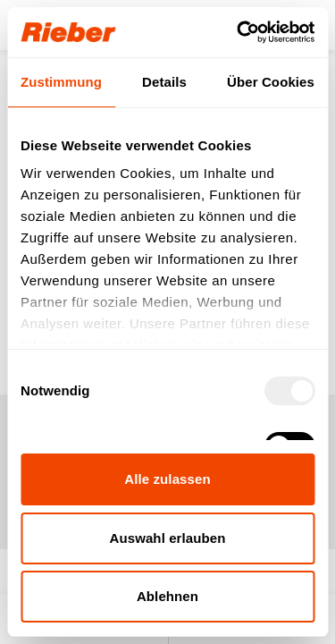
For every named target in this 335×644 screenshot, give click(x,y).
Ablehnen (167, 596)
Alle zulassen (167, 479)
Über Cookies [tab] (271, 82)
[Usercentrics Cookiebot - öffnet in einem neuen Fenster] (239, 32)
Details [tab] (164, 82)
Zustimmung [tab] (61, 82)
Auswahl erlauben (168, 538)
